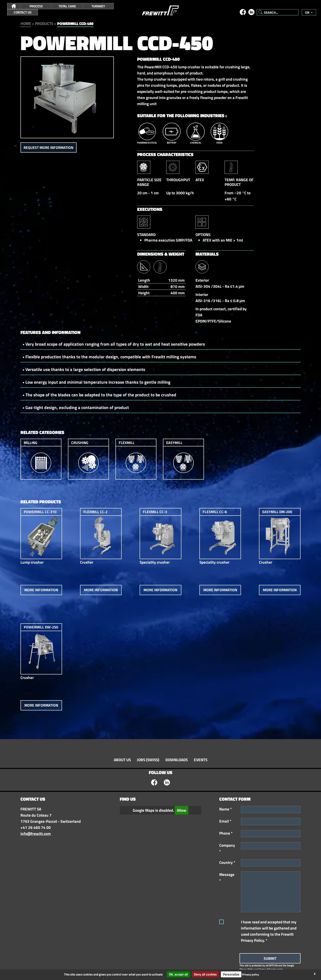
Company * (227, 848)
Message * (227, 878)
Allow (182, 810)
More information (41, 590)
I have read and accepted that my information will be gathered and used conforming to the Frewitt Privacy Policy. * (269, 931)
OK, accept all (178, 974)
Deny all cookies (205, 974)
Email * (225, 821)
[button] (14, 6)
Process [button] (36, 6)
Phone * (226, 833)
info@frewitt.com (36, 834)
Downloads (177, 760)
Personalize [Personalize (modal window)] (231, 974)
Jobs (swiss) (148, 760)
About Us (122, 760)
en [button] (308, 12)
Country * (227, 862)
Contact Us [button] (23, 12)
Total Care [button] (67, 6)
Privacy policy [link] (250, 974)
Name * (225, 809)
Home (26, 24)
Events (201, 760)
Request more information (48, 148)
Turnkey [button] (98, 6)
